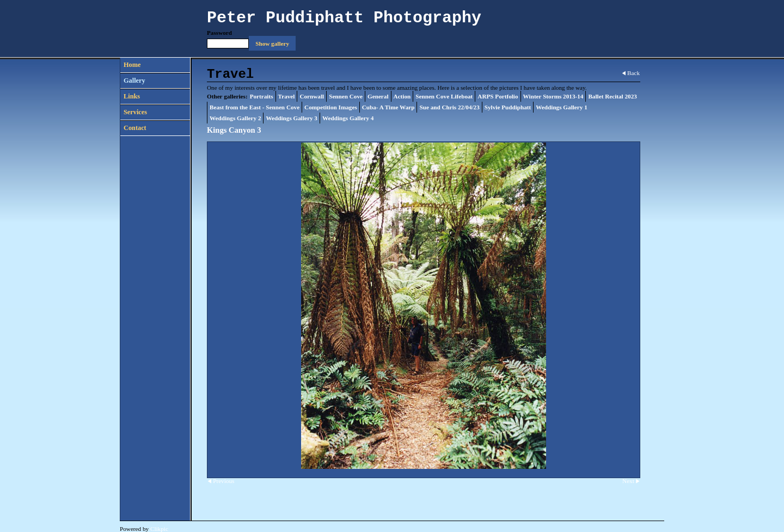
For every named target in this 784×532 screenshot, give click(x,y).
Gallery (134, 81)
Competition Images (331, 107)
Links (132, 96)
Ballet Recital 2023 (612, 96)
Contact (135, 128)
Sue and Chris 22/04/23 (449, 107)
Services (135, 112)
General (378, 96)
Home (132, 65)
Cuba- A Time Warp (388, 107)
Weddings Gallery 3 (291, 118)
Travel (287, 96)
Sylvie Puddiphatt (508, 107)
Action (402, 96)
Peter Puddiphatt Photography (344, 18)
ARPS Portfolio (498, 96)
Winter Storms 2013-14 (553, 96)
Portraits (262, 96)
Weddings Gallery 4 (348, 118)
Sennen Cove (346, 96)
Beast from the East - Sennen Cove (255, 107)
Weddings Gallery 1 (561, 107)
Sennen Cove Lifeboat (444, 96)
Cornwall (312, 96)
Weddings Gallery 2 (235, 118)
